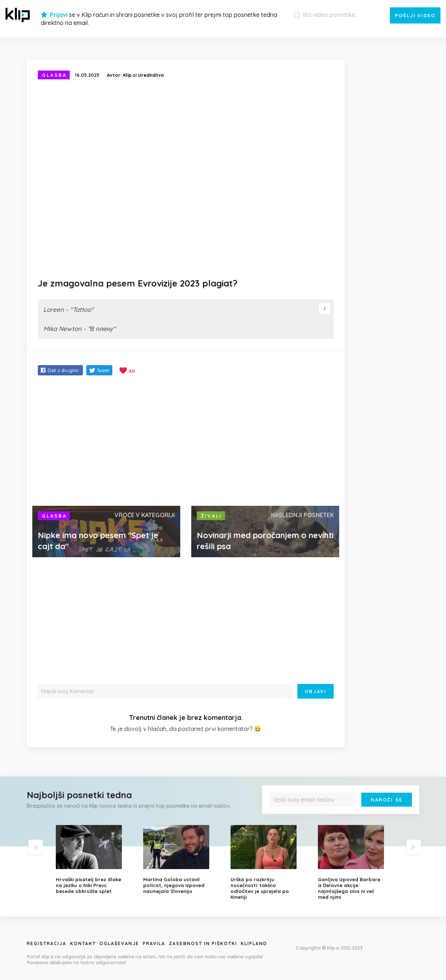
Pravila (154, 943)
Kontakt (83, 943)
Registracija (47, 943)
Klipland (254, 943)
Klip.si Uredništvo (144, 75)
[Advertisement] (186, 442)
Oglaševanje (119, 943)
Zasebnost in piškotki (203, 943)
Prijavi (59, 15)
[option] (94, 860)
